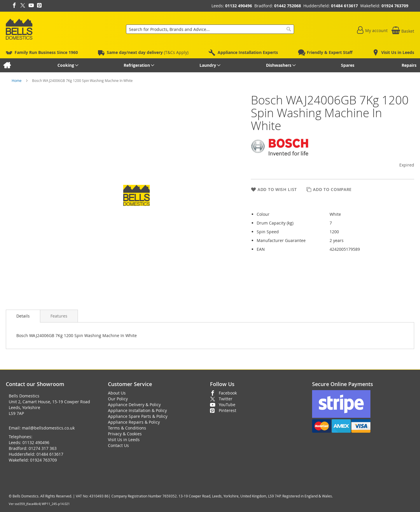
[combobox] (210, 29)
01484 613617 (344, 6)
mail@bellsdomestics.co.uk (48, 428)
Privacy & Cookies (125, 434)
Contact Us (118, 445)
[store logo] (19, 29)
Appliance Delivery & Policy (134, 405)
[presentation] (23, 316)
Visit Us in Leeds (124, 440)
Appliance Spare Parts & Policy (138, 416)
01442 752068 (288, 6)
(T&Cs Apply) (148, 52)
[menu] (210, 65)
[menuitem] (7, 65)
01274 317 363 (43, 448)
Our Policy (118, 399)
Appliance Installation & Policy (137, 410)
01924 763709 (395, 6)
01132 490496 (239, 6)
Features (59, 316)
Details (23, 316)
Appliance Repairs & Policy (134, 422)
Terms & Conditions (127, 428)
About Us (117, 393)
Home (17, 80)
